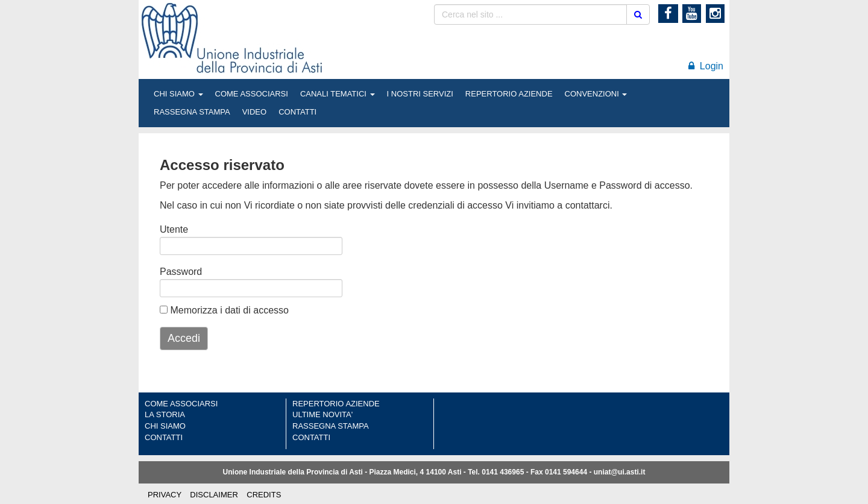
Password (175, 272)
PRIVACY (165, 495)
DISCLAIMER (214, 495)
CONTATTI (297, 112)
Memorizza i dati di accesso (224, 310)
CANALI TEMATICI (338, 94)
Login (706, 66)
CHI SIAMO (178, 94)
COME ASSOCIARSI (252, 94)
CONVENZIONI (596, 94)
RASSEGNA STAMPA (192, 112)
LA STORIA (165, 414)
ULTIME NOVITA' (322, 414)
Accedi (184, 338)
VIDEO (254, 112)
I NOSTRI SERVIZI (420, 94)
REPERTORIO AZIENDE (509, 94)
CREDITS (264, 495)
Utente (174, 229)
